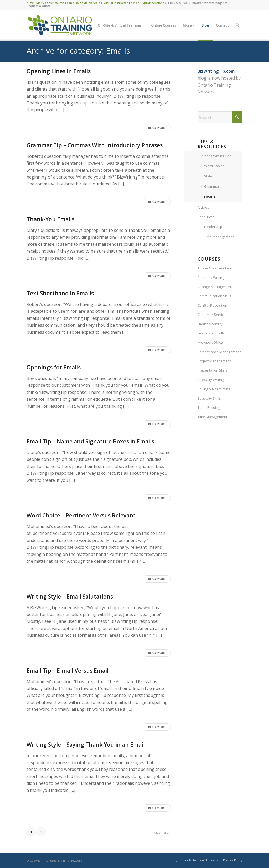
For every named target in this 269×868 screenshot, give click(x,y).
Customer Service (212, 315)
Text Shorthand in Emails (60, 293)
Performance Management (219, 352)
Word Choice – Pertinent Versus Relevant (81, 515)
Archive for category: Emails (78, 51)
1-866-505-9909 (178, 3)
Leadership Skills (211, 333)
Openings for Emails (54, 367)
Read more (157, 128)
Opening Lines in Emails (59, 71)
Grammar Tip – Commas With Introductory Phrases (95, 145)
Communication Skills (214, 296)
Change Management (215, 287)
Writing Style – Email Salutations (70, 597)
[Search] (237, 25)
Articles (203, 207)
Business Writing (211, 278)
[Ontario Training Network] (60, 25)
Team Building (209, 407)
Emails (209, 197)
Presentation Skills (212, 370)
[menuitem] (120, 25)
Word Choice (214, 166)
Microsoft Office (210, 342)
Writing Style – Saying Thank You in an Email (86, 745)
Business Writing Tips (214, 156)
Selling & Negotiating (214, 389)
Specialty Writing (211, 380)
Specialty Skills (209, 398)
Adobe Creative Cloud (215, 268)
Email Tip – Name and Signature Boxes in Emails (90, 441)
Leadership (213, 227)
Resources (206, 217)
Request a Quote (39, 6)
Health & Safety (210, 324)
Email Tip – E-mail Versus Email (68, 671)
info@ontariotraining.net (209, 3)
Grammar (212, 186)
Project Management (214, 361)
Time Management (219, 237)
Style (208, 176)
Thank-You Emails (50, 219)
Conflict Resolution (212, 305)
